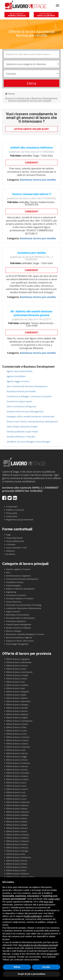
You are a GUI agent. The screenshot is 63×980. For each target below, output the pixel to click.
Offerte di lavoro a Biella (16, 695)
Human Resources (14, 602)
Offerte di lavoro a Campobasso (19, 721)
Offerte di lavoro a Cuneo (17, 731)
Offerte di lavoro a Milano (17, 809)
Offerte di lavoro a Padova (17, 844)
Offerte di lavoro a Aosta (16, 669)
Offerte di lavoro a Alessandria (19, 662)
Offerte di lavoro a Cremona (18, 737)
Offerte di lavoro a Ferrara (17, 753)
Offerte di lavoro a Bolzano (17, 714)
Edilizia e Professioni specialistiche (20, 589)
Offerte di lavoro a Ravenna (17, 874)
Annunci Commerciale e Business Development (31, 98)
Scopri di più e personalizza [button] (31, 974)
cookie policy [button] (54, 899)
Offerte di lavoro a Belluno (17, 698)
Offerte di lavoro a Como (16, 734)
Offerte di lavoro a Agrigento (18, 659)
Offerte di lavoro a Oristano (17, 835)
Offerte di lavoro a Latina (16, 796)
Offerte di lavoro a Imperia (17, 776)
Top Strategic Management (17, 644)
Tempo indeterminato (15, 541)
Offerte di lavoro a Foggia (17, 757)
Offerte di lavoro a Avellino (17, 685)
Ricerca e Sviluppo (14, 631)
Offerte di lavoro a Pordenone (18, 857)
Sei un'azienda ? (17, 15)
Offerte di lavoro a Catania (17, 744)
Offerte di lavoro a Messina (17, 805)
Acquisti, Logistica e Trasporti (18, 569)
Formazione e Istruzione (16, 595)
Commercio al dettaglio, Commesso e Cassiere (29, 396)
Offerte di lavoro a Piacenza (18, 841)
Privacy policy (12, 513)
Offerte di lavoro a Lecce (16, 786)
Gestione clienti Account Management (25, 411)
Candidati (32, 163)
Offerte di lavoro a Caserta (17, 724)
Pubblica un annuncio (15, 510)
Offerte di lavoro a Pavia (16, 870)
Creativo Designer (13, 586)
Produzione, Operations (16, 621)
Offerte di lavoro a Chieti (16, 727)
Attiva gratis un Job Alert (31, 129)
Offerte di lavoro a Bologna (17, 705)
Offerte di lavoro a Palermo (17, 838)
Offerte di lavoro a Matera (17, 822)
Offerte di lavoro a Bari (16, 688)
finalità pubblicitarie (33, 916)
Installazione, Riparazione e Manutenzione (24, 608)
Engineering (11, 592)
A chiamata (11, 544)
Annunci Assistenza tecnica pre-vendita (30, 101)
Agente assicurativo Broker (20, 371)
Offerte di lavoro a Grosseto (18, 773)
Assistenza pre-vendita (32, 253)
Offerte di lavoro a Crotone (17, 779)
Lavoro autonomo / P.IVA (16, 548)
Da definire (11, 554)
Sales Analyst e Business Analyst (22, 427)
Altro (8, 573)
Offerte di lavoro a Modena (17, 815)
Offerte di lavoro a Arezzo (17, 679)
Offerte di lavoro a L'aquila (17, 675)
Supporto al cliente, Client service (20, 641)
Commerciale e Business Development (22, 579)
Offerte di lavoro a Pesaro (17, 867)
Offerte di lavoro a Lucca (16, 799)
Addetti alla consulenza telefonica (32, 148)
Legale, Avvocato (13, 612)
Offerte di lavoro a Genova (17, 766)
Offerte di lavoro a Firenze (17, 760)
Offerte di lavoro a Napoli (17, 825)
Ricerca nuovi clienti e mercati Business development (32, 422)
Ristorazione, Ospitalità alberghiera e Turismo (25, 634)
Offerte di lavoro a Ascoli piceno (19, 672)
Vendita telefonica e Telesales (21, 437)
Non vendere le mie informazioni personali (38, 945)
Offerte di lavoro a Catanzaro (18, 747)
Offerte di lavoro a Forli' (16, 750)
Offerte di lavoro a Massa (16, 818)
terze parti (48, 902)
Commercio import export (19, 401)
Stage (8, 535)
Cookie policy (12, 516)
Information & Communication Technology (24, 605)
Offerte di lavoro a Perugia (17, 851)
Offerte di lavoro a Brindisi (17, 708)
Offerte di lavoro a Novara (17, 828)
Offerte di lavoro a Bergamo (18, 692)
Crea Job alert (12, 507)
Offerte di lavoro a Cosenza (17, 740)
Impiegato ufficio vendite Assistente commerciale (30, 416)
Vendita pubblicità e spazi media (22, 432)
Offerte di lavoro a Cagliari (17, 718)
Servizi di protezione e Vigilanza (19, 638)
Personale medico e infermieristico (21, 618)
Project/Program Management (19, 625)
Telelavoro (10, 551)
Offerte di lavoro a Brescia (17, 711)
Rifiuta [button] (17, 967)
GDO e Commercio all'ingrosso (21, 406)
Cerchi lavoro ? (46, 15)
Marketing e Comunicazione (18, 615)
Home (10, 94)
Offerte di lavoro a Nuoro (16, 831)
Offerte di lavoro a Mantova (18, 812)
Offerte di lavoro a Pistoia (17, 864)
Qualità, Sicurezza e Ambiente (18, 628)
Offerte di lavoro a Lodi (16, 792)
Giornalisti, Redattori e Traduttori (20, 599)
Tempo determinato (14, 538)
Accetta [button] (46, 967)
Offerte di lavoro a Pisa (16, 854)
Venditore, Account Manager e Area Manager (28, 442)
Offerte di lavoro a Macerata (18, 802)
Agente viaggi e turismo (18, 381)
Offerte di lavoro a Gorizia (17, 770)
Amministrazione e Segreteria (18, 576)
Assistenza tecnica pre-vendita (21, 391)
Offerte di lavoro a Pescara (17, 848)
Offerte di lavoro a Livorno (17, 789)
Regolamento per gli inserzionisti (20, 520)
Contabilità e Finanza (15, 582)
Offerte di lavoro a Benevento (18, 701)
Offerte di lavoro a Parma (17, 861)
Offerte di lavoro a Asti (15, 682)
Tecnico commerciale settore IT (32, 194)
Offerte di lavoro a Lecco (16, 783)
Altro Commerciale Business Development (27, 386)
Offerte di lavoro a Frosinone (18, 763)
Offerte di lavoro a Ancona (17, 666)
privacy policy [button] (53, 954)
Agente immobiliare (16, 376)
